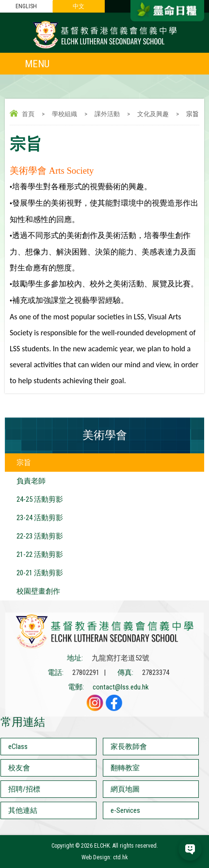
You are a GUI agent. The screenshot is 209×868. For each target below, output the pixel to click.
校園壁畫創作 (38, 591)
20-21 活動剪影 (40, 573)
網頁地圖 (125, 789)
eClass (18, 747)
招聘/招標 (24, 789)
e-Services (125, 810)
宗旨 (24, 463)
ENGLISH (26, 6)
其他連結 (23, 810)
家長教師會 (129, 747)
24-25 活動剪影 (40, 499)
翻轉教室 (125, 768)
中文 (79, 6)
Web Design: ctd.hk (105, 857)
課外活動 (107, 114)
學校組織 (64, 114)
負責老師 (31, 481)
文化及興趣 (153, 114)
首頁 (28, 114)
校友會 (19, 768)
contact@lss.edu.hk (121, 687)
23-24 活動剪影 (40, 518)
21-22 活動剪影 (40, 554)
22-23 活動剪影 (40, 536)
